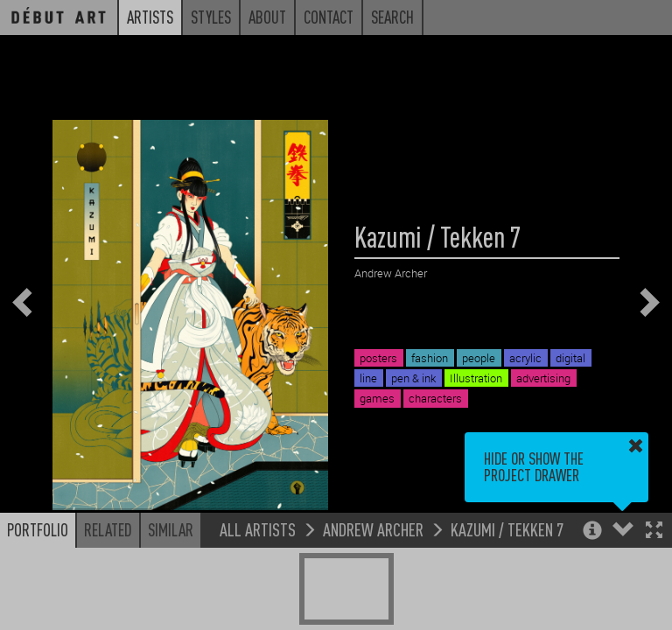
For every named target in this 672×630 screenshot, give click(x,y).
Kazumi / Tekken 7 (507, 529)
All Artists (258, 529)
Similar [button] (171, 529)
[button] (654, 532)
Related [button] (108, 529)
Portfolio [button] (38, 529)
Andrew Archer (373, 529)
